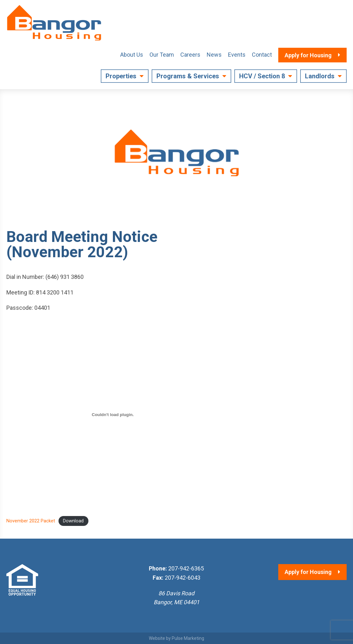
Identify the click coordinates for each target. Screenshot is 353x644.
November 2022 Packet (31, 521)
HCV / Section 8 (262, 76)
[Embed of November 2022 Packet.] (113, 414)
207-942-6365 (186, 568)
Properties (121, 76)
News (214, 55)
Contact (262, 55)
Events (237, 55)
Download (73, 521)
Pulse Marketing (188, 638)
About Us (132, 55)
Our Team (162, 55)
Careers (190, 55)
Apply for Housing (308, 572)
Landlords (320, 76)
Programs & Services (188, 76)
